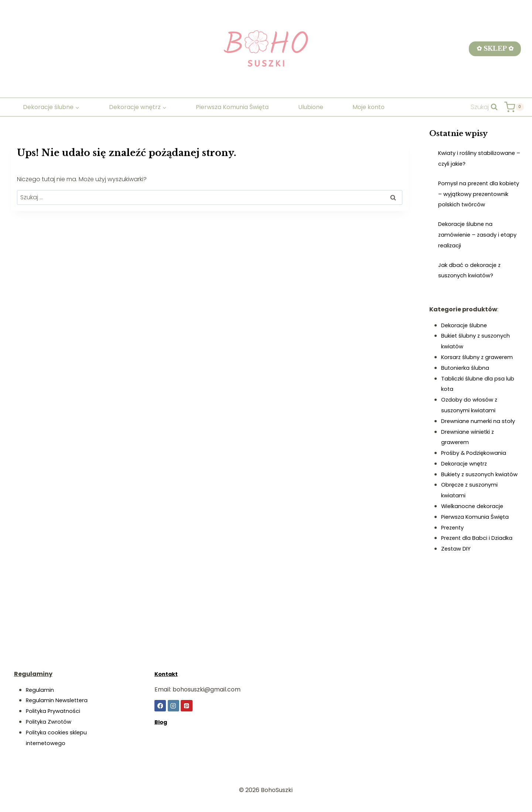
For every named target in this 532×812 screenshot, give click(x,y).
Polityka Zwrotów (51, 722)
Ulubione (311, 107)
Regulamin (41, 690)
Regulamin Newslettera (60, 700)
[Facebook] (160, 706)
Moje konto (369, 107)
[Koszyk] (514, 107)
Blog (162, 722)
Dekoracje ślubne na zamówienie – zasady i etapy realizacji (470, 245)
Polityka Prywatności (56, 711)
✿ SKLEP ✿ (495, 49)
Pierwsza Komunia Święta (232, 107)
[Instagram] (174, 706)
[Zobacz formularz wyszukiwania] (484, 107)
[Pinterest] (187, 706)
